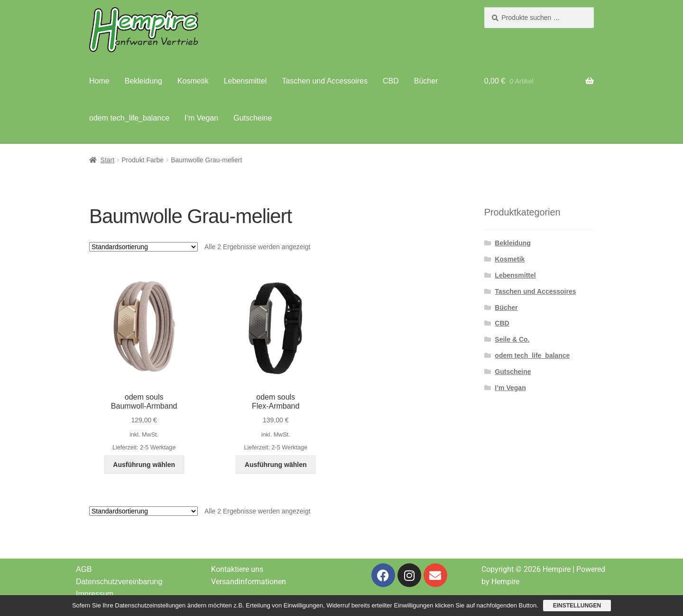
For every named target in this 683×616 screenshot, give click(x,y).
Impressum (95, 594)
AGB (84, 569)
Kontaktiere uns (237, 569)
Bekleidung (143, 81)
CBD (391, 81)
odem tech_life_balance (129, 118)
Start (108, 160)
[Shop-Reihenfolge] (143, 247)
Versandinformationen (249, 582)
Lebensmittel (245, 81)
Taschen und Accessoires (325, 81)
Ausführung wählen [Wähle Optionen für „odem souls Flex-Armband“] (276, 465)
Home (99, 81)
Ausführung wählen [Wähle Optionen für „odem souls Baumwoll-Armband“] (144, 465)
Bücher (426, 81)
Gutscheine (253, 118)
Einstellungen (577, 606)
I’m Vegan (201, 118)
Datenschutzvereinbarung (119, 582)
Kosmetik (193, 81)
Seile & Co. (512, 339)
